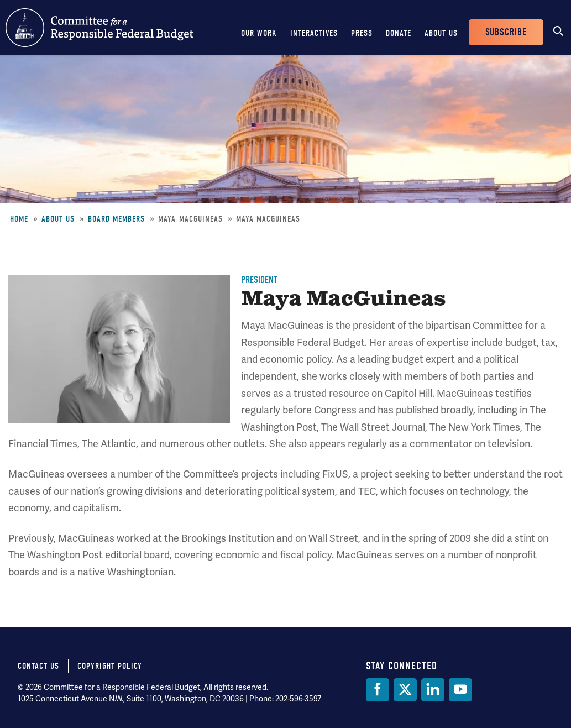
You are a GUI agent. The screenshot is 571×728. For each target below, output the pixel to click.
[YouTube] (460, 690)
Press (362, 33)
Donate (399, 33)
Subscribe (506, 32)
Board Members (116, 219)
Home (19, 219)
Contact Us (38, 666)
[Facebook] (378, 690)
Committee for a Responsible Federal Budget (99, 28)
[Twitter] (405, 690)
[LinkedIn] (433, 690)
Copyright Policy (110, 666)
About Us (441, 33)
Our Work (259, 33)
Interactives (314, 33)
